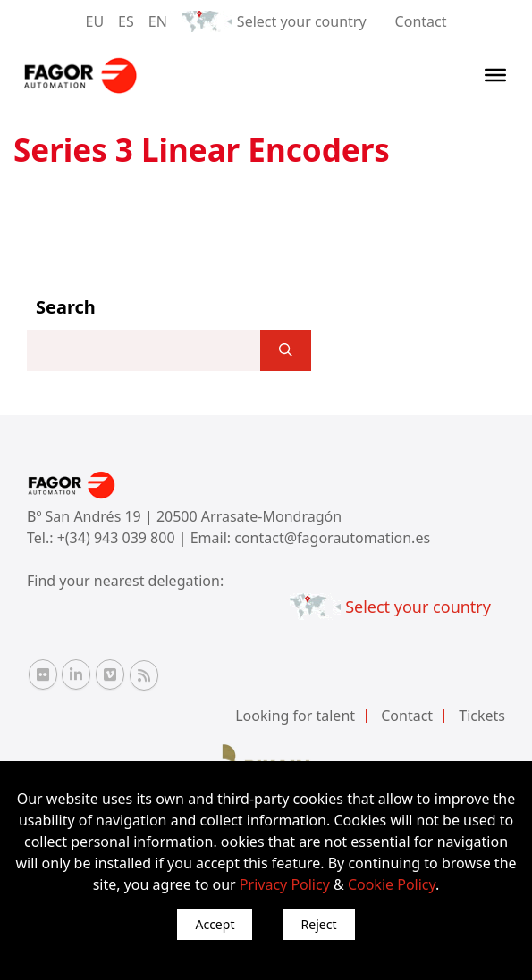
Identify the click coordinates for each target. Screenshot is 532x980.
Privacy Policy (285, 884)
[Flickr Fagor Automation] (43, 674)
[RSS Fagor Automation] (144, 675)
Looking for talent (295, 716)
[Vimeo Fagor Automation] (110, 674)
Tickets (482, 716)
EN (158, 21)
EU (95, 21)
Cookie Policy (392, 884)
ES (126, 21)
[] (286, 350)
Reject (319, 924)
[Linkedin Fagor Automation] (76, 674)
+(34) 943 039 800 (118, 538)
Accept (215, 924)
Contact (421, 21)
